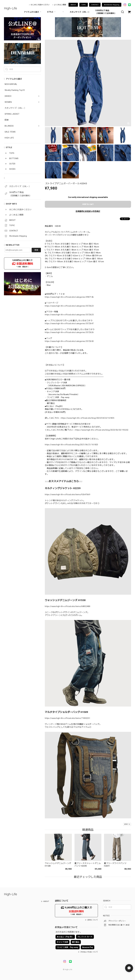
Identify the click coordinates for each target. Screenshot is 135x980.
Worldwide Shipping (112, 5)
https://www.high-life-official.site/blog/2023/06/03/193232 (102, 430)
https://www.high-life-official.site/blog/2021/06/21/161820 (71, 445)
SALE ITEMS (10, 132)
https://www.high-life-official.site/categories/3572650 (69, 341)
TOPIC (84, 5)
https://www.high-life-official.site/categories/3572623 (69, 306)
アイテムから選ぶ (33, 12)
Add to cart (88, 204)
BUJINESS (9, 126)
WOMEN (8, 102)
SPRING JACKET (12, 114)
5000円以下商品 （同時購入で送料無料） (106, 12)
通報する (127, 824)
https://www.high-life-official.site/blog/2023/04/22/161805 (88, 418)
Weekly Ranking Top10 (15, 90)
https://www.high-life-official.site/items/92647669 (67, 495)
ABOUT (73, 5)
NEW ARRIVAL (11, 84)
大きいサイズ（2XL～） (80, 12)
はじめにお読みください (40, 5)
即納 (7, 120)
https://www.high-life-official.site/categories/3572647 (69, 323)
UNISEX (8, 96)
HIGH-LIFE (9, 138)
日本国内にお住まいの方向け (88, 211)
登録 (36, 250)
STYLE (52, 12)
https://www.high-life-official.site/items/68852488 (67, 606)
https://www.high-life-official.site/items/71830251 (67, 718)
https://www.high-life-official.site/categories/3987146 (69, 297)
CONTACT (95, 5)
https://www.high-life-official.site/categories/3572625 (69, 315)
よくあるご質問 (60, 5)
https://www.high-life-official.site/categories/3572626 (69, 332)
